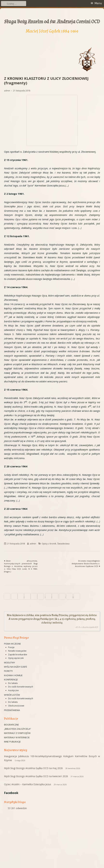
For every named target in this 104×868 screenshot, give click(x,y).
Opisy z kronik (49, 544)
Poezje (11, 647)
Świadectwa (63, 544)
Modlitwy (10, 663)
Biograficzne (11, 725)
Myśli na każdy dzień (16, 667)
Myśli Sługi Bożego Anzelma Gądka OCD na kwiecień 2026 (36, 776)
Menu (98, 3)
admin (7, 91)
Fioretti (8, 671)
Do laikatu (13, 683)
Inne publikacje (12, 742)
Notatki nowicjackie (17, 651)
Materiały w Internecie (17, 737)
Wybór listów (12, 695)
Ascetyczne (13, 690)
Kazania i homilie (13, 675)
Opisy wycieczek (16, 658)
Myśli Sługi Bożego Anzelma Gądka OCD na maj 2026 (33, 768)
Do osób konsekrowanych (21, 687)
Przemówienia (12, 710)
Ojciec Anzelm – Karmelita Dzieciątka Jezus (28, 784)
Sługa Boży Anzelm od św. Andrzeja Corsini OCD (52, 22)
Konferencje (11, 680)
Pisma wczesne (12, 644)
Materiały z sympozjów (17, 733)
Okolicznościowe (16, 706)
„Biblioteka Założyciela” (18, 729)
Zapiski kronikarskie (18, 655)
